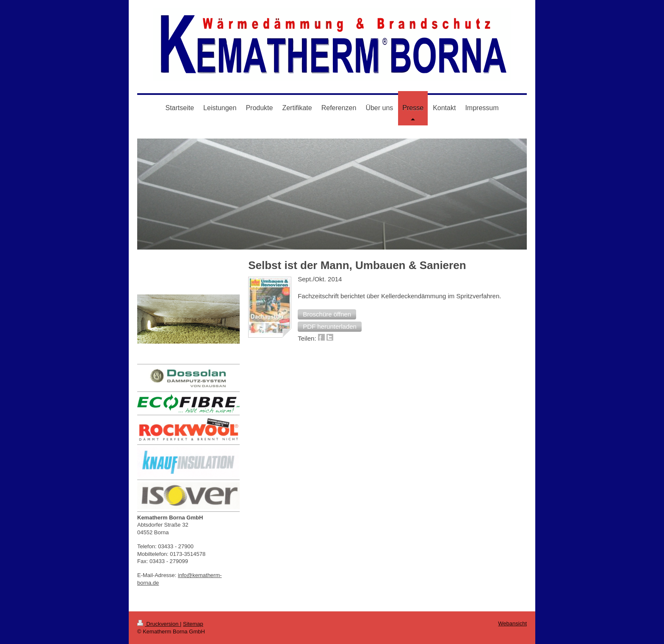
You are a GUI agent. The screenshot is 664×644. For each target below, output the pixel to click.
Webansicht (512, 623)
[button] (327, 314)
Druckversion (159, 624)
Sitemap (193, 624)
